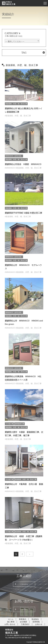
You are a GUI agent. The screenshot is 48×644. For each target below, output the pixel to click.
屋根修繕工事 (19, 424)
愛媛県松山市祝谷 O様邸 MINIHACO (23, 164)
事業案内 (23, 619)
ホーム (11, 619)
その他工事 (9, 424)
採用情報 (36, 622)
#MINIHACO (10, 168)
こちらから (24, 584)
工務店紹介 (25, 624)
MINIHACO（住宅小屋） (14, 156)
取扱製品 (35, 619)
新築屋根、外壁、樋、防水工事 (16, 104)
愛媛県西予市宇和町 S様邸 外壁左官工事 (24, 213)
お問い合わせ (10, 624)
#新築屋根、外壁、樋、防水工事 (18, 116)
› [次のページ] (30, 554)
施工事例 (11, 622)
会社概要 (23, 622)
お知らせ (39, 624)
